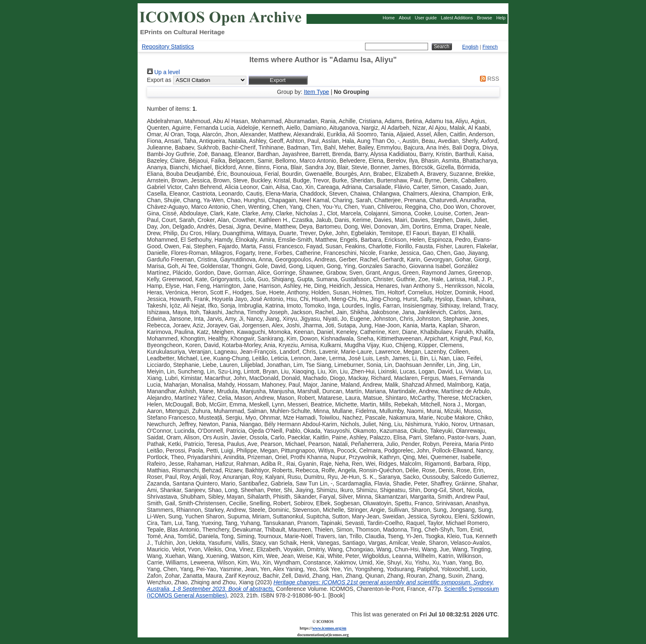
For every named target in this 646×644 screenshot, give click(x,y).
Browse (485, 18)
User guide (426, 18)
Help (501, 18)
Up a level (164, 72)
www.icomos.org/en (329, 628)
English (470, 47)
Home (389, 18)
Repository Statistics (168, 47)
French (490, 47)
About (405, 18)
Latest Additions (457, 18)
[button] (278, 80)
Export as (159, 80)
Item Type (317, 92)
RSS (488, 79)
